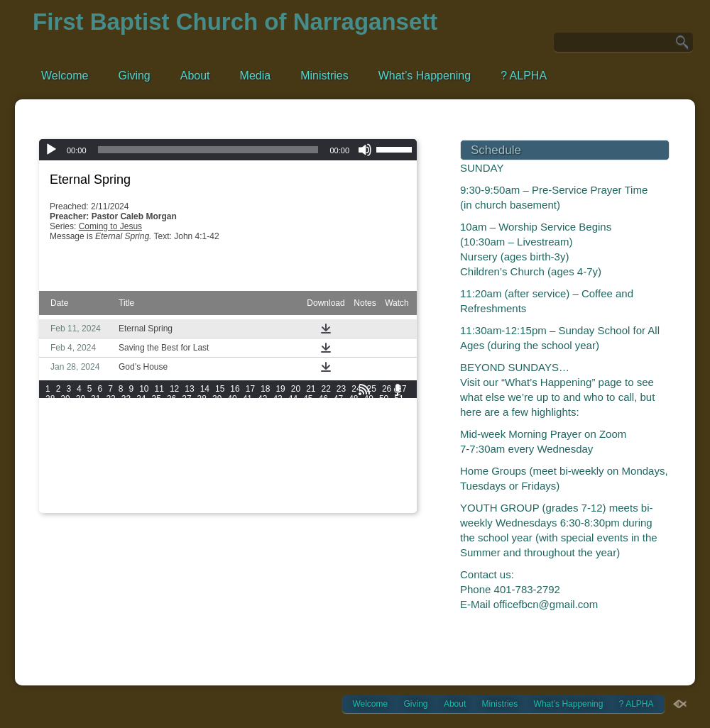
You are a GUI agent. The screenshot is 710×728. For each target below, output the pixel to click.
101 (72, 429)
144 (212, 448)
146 (251, 448)
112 (291, 429)
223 (351, 488)
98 (384, 419)
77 (65, 419)
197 (192, 478)
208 (53, 488)
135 (391, 439)
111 (271, 429)
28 (50, 399)
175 (112, 468)
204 (331, 478)
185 (311, 468)
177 (152, 468)
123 (152, 439)
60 (171, 409)
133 (351, 439)
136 (53, 448)
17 (250, 389)
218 (251, 488)
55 (95, 409)
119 (72, 439)
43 (277, 399)
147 (271, 448)
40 (232, 399)
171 (391, 458)
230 (132, 498)
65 (247, 409)
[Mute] (365, 150)
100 (53, 429)
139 (112, 448)
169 (351, 458)
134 (371, 439)
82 (141, 419)
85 (186, 419)
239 (311, 498)
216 (212, 488)
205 (351, 478)
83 (157, 419)
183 (271, 468)
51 (399, 399)
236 (251, 498)
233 (192, 498)
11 (159, 389)
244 (53, 508)
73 (369, 409)
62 (202, 409)
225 (391, 488)
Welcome (65, 76)
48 (353, 399)
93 (308, 419)
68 (293, 409)
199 (231, 478)
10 (144, 389)
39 (217, 399)
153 (391, 448)
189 (391, 468)
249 (152, 508)
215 (192, 488)
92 (293, 419)
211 (112, 488)
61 (186, 409)
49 (369, 399)
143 (192, 448)
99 (399, 419)
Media (256, 76)
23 (341, 389)
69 (308, 409)
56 (110, 409)
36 (171, 399)
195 (152, 478)
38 (202, 399)
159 (152, 458)
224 (371, 488)
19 (280, 389)
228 (92, 498)
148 (291, 448)
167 (311, 458)
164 (251, 458)
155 (72, 458)
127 (231, 439)
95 (338, 419)
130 (291, 439)
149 (311, 448)
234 (212, 498)
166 (291, 458)
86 (202, 419)
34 (141, 399)
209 (72, 488)
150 (331, 448)
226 (53, 498)
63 (217, 409)
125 (192, 439)
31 (95, 399)
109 (231, 429)
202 (291, 478)
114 (331, 429)
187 (351, 468)
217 (231, 488)
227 (72, 498)
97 (369, 419)
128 (251, 439)
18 (265, 389)
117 (391, 429)
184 (291, 468)
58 (141, 409)
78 (81, 419)
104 (132, 429)
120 (92, 439)
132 (331, 439)
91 (277, 419)
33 (126, 399)
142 (172, 448)
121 (112, 439)
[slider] (208, 150)
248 (132, 508)
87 (217, 419)
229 (112, 498)
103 (112, 429)
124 (172, 439)
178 (172, 468)
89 (247, 419)
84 (171, 419)
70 (323, 409)
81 (126, 419)
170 (371, 458)
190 (53, 478)
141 (152, 448)
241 (351, 498)
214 (172, 488)
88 (232, 419)
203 (311, 478)
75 (399, 409)
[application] (228, 150)
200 (251, 478)
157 (112, 458)
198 (212, 478)
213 (152, 488)
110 (251, 429)
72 (353, 409)
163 (231, 458)
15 (220, 389)
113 (311, 429)
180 (212, 468)
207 (391, 478)
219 (271, 488)
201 (271, 478)
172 (53, 468)
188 (371, 468)
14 (205, 389)
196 (172, 478)
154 (53, 458)
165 (271, 458)
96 (353, 419)
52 (50, 409)
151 (351, 448)
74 (384, 409)
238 (291, 498)
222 (331, 488)
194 (132, 478)
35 (157, 399)
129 (271, 439)
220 (291, 488)
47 (338, 399)
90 (262, 419)
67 (277, 409)
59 (157, 409)
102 (92, 429)
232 (172, 498)
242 (371, 498)
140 (132, 448)
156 (92, 458)
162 (212, 458)
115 (351, 429)
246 (92, 508)
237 (271, 498)
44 (293, 399)
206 (371, 478)
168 (331, 458)
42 (262, 399)
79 (95, 419)
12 (174, 389)
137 (72, 448)
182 (251, 468)
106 (172, 429)
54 (81, 409)
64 (232, 409)
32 (110, 399)
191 (72, 478)
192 (92, 478)
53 (65, 409)
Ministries (324, 76)
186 (331, 468)
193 (112, 478)
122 (132, 439)
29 (65, 399)
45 (308, 399)
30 (81, 399)
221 (311, 488)
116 (371, 429)
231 (152, 498)
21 (311, 389)
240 (331, 498)
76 (50, 419)
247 (112, 508)
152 (371, 448)
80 (110, 419)
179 (192, 468)
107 (192, 429)
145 (231, 448)
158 (132, 458)
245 (72, 508)
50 (384, 399)
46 (323, 399)
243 (391, 498)
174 (92, 468)
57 (126, 409)
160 (172, 458)
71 (338, 409)
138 (92, 448)
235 (231, 498)
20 (296, 389)
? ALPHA (524, 76)
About (195, 76)
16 (235, 389)
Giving (134, 76)
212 (132, 488)
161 (192, 458)
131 (311, 439)
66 (262, 409)
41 (247, 399)
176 (132, 468)
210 (92, 488)
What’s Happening (425, 76)
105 (152, 429)
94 (323, 419)
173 (72, 468)
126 (212, 439)
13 (189, 389)
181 (231, 468)
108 (212, 429)
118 (53, 439)
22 (326, 389)
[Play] (51, 150)
